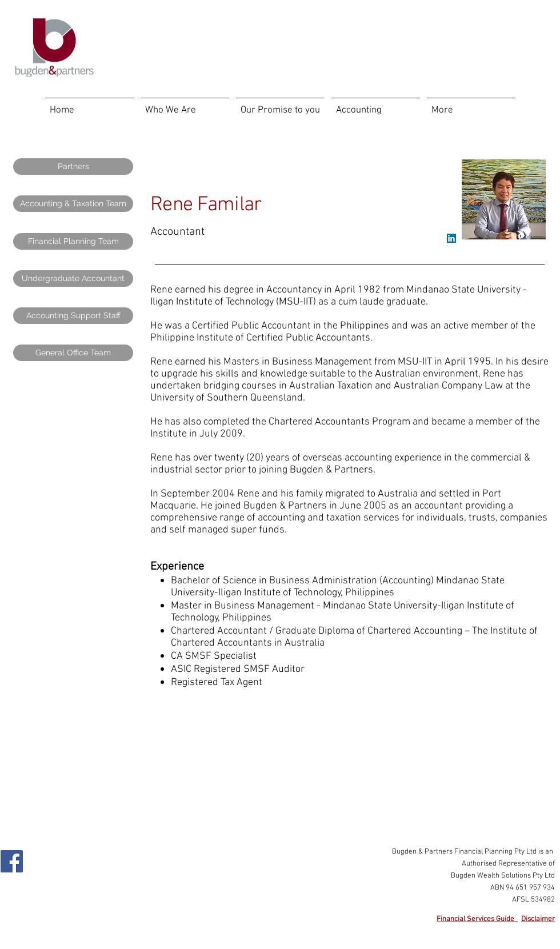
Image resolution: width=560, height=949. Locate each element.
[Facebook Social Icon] (12, 861)
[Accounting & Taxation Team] (73, 204)
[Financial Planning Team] (73, 241)
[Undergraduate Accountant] (73, 279)
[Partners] (73, 167)
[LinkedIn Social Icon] (451, 238)
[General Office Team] (73, 353)
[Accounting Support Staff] (73, 316)
